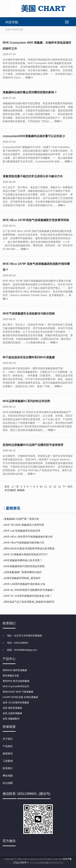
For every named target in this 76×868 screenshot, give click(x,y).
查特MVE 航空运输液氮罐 (16, 681)
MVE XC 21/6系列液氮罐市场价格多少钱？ (28, 596)
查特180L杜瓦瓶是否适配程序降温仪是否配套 (29, 548)
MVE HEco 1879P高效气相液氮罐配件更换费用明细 (36, 220)
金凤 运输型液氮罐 (12, 713)
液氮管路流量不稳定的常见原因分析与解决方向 (33, 176)
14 (59, 487)
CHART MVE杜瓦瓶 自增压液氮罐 (20, 697)
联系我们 (8, 768)
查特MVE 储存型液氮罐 (15, 670)
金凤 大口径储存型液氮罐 (16, 702)
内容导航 (12, 22)
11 (46, 487)
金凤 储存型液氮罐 (12, 708)
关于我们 (8, 739)
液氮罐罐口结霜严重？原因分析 (22, 519)
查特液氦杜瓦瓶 (11, 676)
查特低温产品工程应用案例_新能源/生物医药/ (29, 602)
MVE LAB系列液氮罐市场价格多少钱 (25, 584)
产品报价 (8, 746)
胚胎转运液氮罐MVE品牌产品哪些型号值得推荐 (33, 445)
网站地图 (8, 776)
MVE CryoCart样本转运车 (16, 686)
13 (55, 487)
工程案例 (8, 761)
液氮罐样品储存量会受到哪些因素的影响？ (30, 92)
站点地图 (8, 783)
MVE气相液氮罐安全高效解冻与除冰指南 (29, 314)
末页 (7, 490)
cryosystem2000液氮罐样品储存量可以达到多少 (34, 136)
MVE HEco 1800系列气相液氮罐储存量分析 (28, 537)
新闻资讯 (8, 754)
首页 (7, 487)
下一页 (66, 487)
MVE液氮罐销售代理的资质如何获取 (24, 566)
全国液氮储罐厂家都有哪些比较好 (23, 572)
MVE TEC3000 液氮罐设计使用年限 (24, 525)
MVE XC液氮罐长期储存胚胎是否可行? (26, 554)
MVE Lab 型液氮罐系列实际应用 (22, 531)
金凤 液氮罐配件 (11, 719)
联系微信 (59, 863)
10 (41, 487)
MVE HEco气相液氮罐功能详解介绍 (24, 543)
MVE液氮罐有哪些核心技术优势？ (23, 560)
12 (50, 487)
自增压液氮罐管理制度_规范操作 (22, 578)
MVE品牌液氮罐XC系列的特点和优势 (26, 401)
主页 (8, 29)
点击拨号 (34, 863)
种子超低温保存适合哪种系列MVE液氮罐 (29, 357)
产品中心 (8, 863)
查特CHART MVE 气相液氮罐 (18, 692)
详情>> (29, 78)
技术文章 (18, 29)
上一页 (15, 487)
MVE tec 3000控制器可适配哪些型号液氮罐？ (30, 590)
